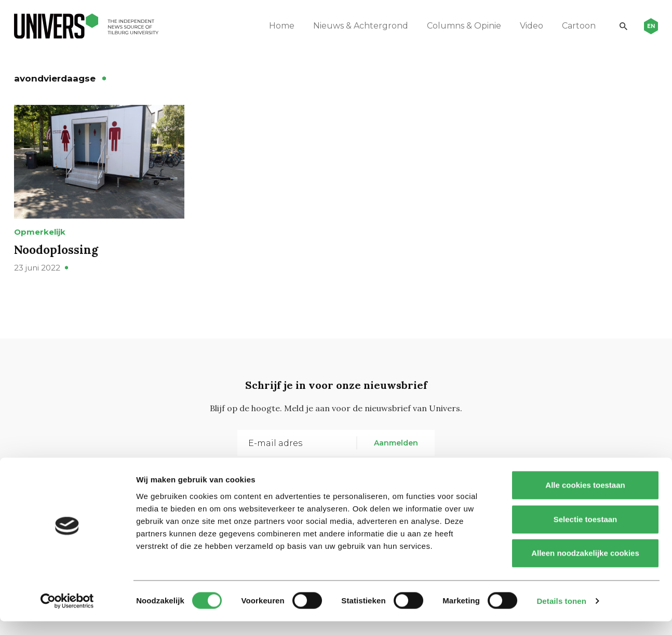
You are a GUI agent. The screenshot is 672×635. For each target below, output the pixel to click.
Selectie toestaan (586, 533)
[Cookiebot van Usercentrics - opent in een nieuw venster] (67, 615)
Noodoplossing (59, 270)
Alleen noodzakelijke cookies (585, 567)
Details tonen (561, 614)
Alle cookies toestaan (585, 499)
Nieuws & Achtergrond (352, 26)
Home (273, 26)
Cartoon (570, 26)
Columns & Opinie (456, 26)
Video (523, 26)
